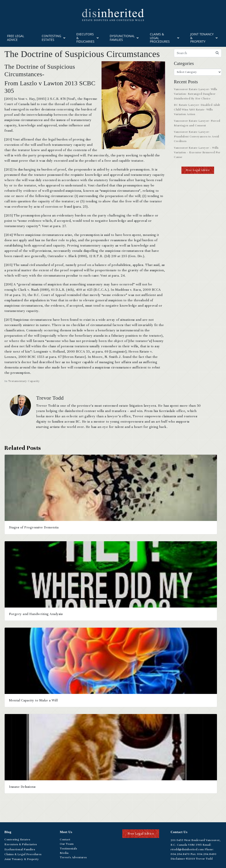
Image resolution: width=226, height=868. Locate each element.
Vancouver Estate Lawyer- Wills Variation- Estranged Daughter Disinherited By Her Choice (196, 94)
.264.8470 (180, 854)
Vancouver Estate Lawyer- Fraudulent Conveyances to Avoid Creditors (197, 137)
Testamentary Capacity (24, 381)
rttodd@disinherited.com (187, 849)
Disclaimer (178, 859)
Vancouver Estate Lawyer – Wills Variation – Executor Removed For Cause (197, 152)
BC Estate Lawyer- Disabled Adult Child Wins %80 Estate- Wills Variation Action (197, 110)
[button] (198, 170)
